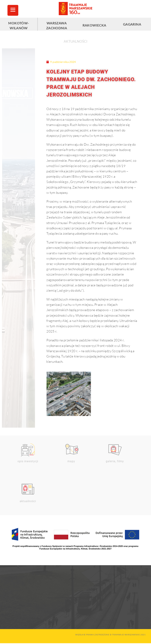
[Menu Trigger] (13, 10)
